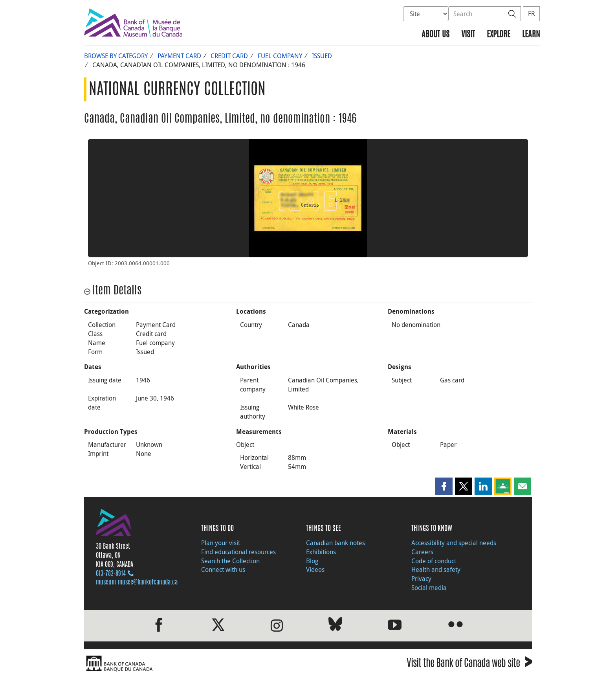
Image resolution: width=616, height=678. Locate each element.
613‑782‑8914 (111, 574)
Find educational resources (238, 552)
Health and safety (436, 570)
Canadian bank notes (335, 543)
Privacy (421, 579)
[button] (444, 486)
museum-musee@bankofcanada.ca (137, 582)
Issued (322, 56)
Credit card (229, 56)
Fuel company (280, 56)
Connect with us (223, 570)
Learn (531, 35)
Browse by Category (116, 56)
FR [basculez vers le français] (531, 13)
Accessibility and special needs (454, 543)
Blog (312, 561)
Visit (468, 35)
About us (435, 35)
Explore (499, 35)
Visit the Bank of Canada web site (469, 664)
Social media (429, 588)
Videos (315, 570)
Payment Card (179, 56)
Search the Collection (230, 561)
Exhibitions (321, 552)
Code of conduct (434, 561)
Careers (422, 552)
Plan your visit (221, 543)
